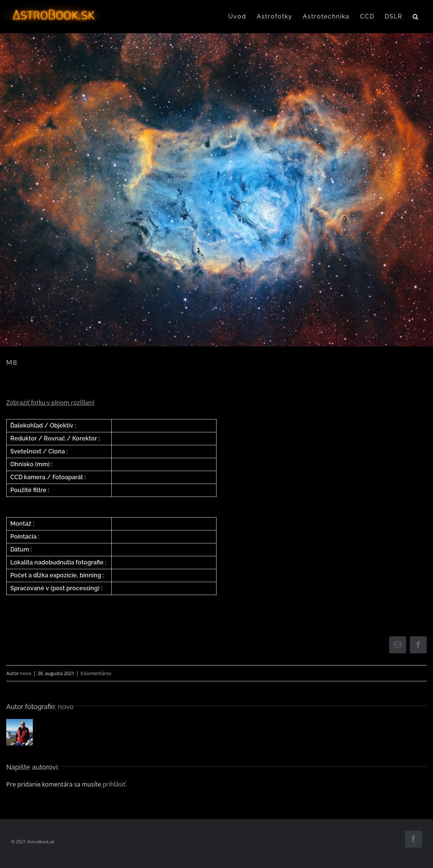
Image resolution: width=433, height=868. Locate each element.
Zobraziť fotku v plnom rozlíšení (50, 402)
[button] (416, 17)
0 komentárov (96, 673)
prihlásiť (114, 784)
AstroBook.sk (41, 842)
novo (26, 673)
